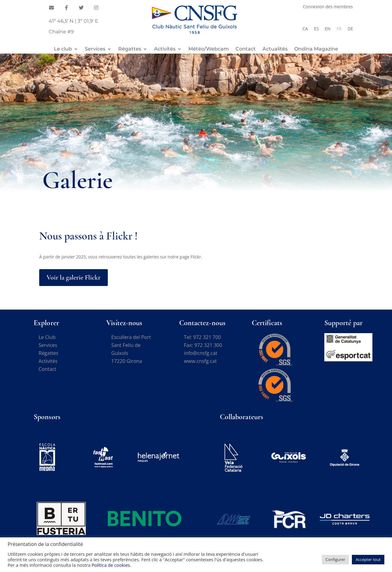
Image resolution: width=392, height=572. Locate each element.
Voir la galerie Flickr (73, 277)
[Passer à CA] (305, 29)
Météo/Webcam (209, 49)
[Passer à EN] (328, 29)
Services (95, 49)
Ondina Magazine (316, 49)
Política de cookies (111, 565)
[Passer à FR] (339, 29)
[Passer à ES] (316, 29)
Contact (246, 49)
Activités (165, 49)
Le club (63, 49)
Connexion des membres (328, 7)
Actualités (275, 49)
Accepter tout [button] (368, 559)
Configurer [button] (335, 559)
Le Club (47, 337)
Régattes (130, 49)
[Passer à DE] (350, 29)
